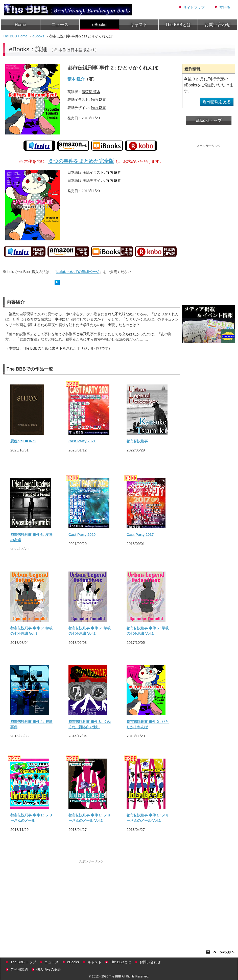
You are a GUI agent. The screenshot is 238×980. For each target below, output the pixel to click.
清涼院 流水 (91, 92)
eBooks (99, 25)
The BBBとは (178, 25)
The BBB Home (15, 36)
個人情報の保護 (49, 969)
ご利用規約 (19, 969)
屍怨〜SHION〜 (23, 441)
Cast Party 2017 (140, 535)
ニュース (60, 25)
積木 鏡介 (76, 79)
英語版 (225, 8)
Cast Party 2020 (82, 535)
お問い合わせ (218, 25)
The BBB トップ (23, 962)
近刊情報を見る (217, 102)
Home (21, 25)
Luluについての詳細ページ (78, 272)
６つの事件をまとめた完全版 (81, 161)
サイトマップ (194, 8)
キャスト (139, 25)
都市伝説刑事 (137, 441)
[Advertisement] (91, 900)
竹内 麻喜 (98, 100)
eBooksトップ (209, 120)
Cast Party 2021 (82, 441)
